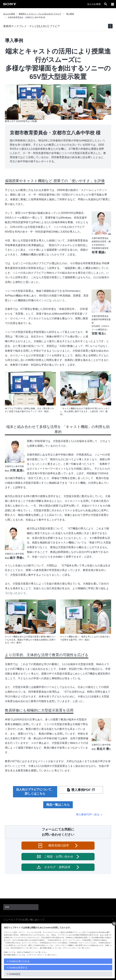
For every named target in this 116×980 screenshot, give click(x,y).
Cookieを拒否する (18, 968)
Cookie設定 (15, 974)
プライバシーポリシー (36, 955)
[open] (106, 4)
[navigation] (110, 26)
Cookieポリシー (29, 952)
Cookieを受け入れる (19, 961)
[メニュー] (113, 4)
